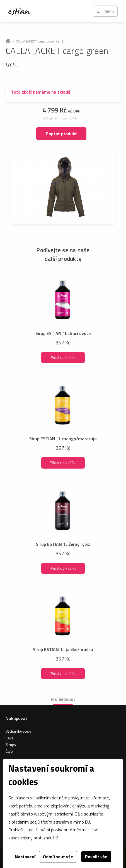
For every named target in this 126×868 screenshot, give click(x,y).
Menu (109, 11)
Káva (10, 738)
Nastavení (25, 857)
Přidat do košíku (63, 357)
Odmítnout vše (58, 857)
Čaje (9, 751)
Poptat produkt (61, 134)
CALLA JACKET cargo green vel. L (40, 41)
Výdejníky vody (18, 731)
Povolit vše (96, 857)
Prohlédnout (63, 699)
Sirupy (11, 745)
